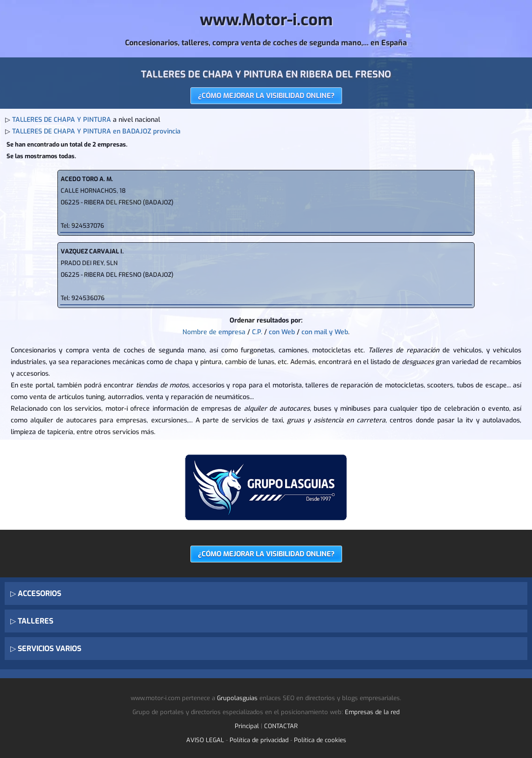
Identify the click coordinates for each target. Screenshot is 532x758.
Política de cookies (320, 740)
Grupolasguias (237, 698)
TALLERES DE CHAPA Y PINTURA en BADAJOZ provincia (96, 131)
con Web (282, 332)
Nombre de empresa (214, 332)
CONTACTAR (281, 726)
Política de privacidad (259, 740)
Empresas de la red (372, 712)
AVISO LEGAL (205, 740)
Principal (247, 726)
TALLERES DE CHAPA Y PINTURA (62, 120)
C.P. (257, 332)
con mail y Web (325, 332)
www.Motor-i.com (266, 20)
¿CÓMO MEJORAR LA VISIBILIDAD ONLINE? (266, 96)
